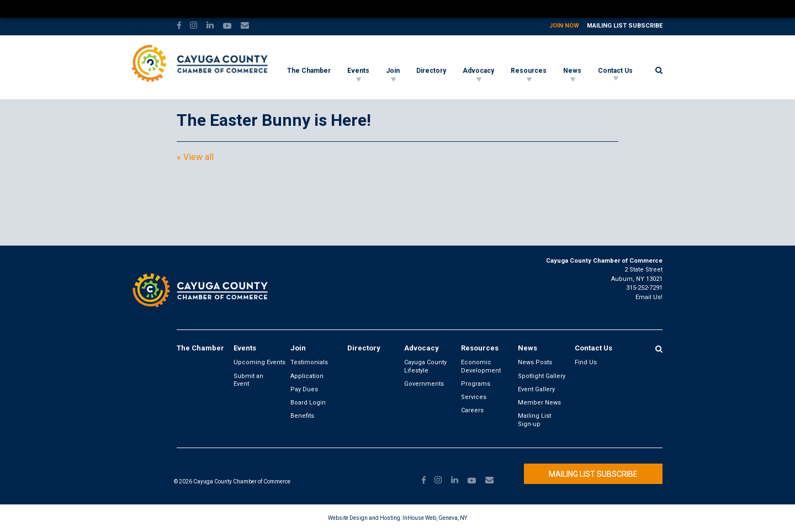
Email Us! (649, 297)
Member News (539, 403)
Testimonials (309, 362)
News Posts (535, 362)
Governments (424, 384)
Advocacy (478, 71)
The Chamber (309, 71)
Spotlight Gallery (542, 376)
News (572, 71)
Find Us (586, 362)
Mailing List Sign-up (534, 420)
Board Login (308, 403)
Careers (472, 410)
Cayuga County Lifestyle (425, 366)
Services (474, 397)
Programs (476, 384)
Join (393, 71)
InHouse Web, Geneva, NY (435, 518)
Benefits (302, 416)
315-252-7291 (644, 288)
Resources (529, 71)
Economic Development (481, 366)
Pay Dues (304, 389)
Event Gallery (536, 389)
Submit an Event (248, 380)
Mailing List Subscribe (625, 26)
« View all (195, 157)
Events (358, 71)
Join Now (564, 26)
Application (307, 376)
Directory (431, 71)
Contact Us (615, 71)
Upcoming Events (259, 362)
